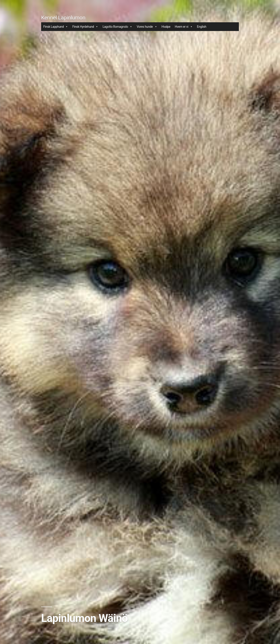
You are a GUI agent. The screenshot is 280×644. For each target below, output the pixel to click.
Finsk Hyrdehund (85, 27)
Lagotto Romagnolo (117, 27)
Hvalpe (166, 27)
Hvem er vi (184, 27)
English (202, 27)
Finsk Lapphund (56, 27)
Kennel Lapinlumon (63, 18)
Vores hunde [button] (147, 27)
